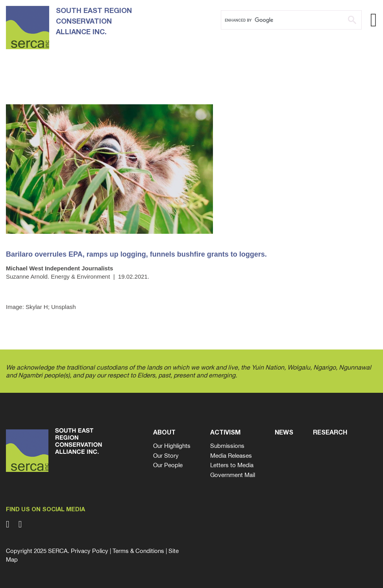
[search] (281, 20)
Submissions (227, 446)
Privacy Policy (90, 551)
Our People (168, 465)
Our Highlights (172, 446)
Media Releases (231, 456)
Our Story (166, 456)
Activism (225, 433)
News (284, 433)
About (164, 433)
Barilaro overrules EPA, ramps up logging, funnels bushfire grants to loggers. (136, 254)
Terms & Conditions (138, 551)
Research (330, 433)
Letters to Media (232, 465)
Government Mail (233, 475)
